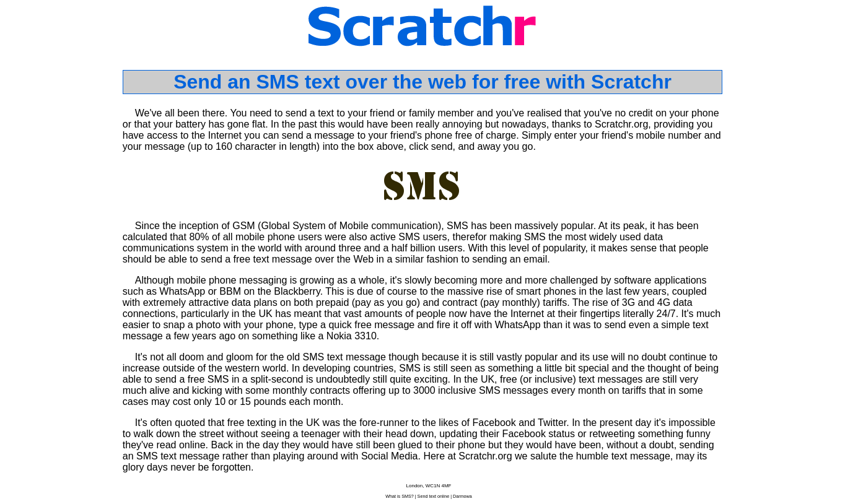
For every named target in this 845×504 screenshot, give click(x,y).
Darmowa (462, 496)
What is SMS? (400, 496)
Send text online (434, 496)
